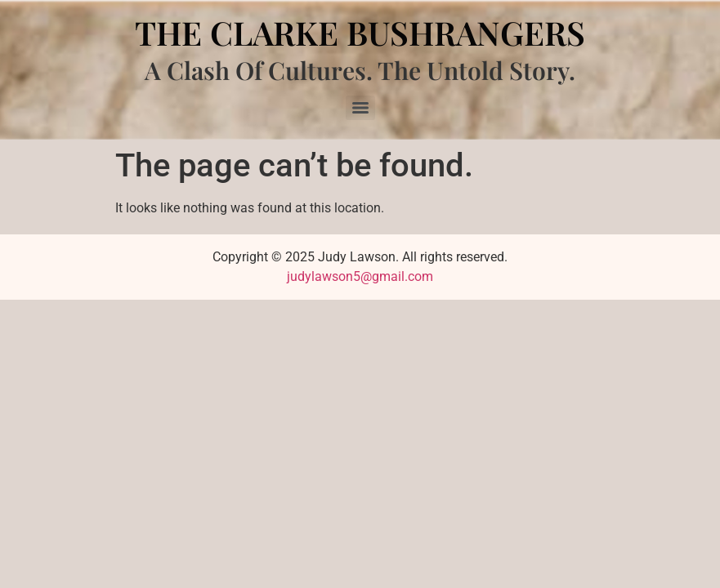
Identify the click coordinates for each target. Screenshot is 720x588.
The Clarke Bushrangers (360, 32)
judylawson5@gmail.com (360, 276)
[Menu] (360, 108)
